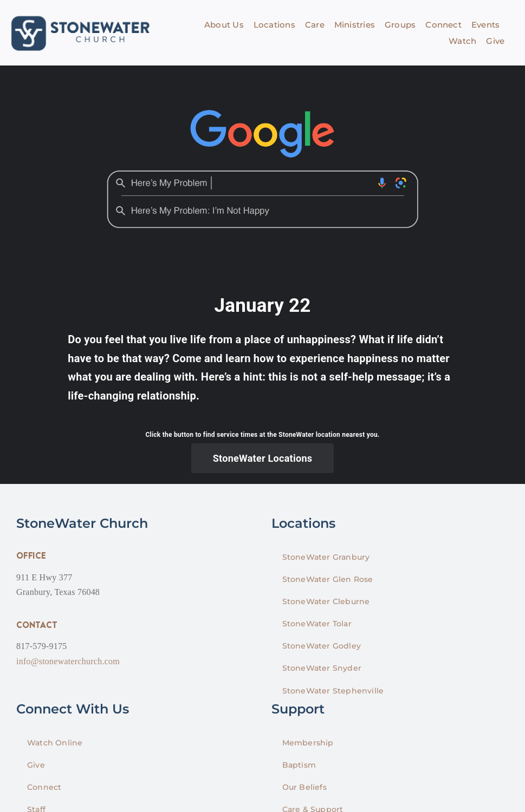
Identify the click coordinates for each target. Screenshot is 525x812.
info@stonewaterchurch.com (68, 661)
